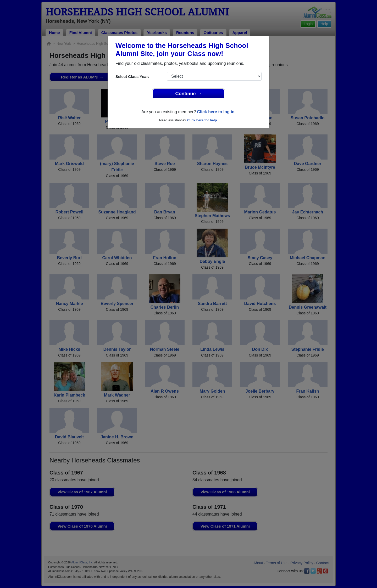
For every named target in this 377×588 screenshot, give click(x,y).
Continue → (189, 94)
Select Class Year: (132, 77)
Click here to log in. (216, 112)
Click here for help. (203, 120)
